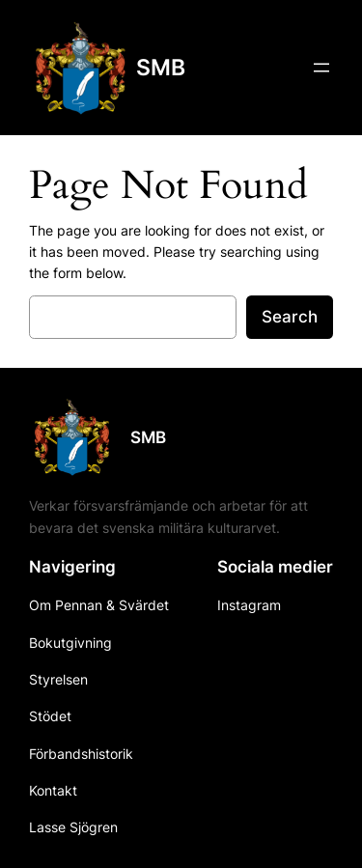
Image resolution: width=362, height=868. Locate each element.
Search (290, 317)
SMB (161, 67)
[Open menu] (321, 68)
